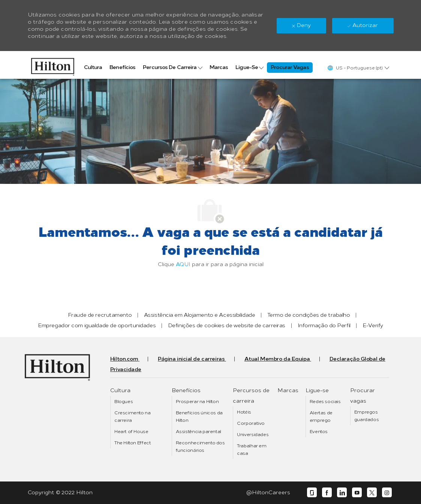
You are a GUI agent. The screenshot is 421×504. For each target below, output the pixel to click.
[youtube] (357, 493)
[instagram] (387, 493)
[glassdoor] (312, 493)
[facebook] (327, 493)
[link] (53, 65)
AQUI (183, 264)
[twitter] (372, 493)
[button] (358, 68)
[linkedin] (342, 493)
